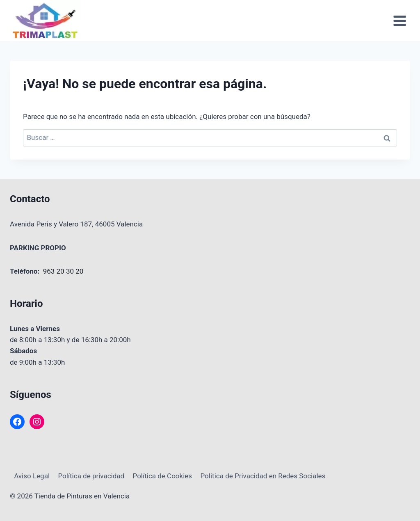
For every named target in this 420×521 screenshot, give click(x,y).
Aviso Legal (32, 476)
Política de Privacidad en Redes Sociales (263, 476)
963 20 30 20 (63, 271)
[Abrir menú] (399, 21)
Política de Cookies (163, 476)
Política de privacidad (91, 476)
